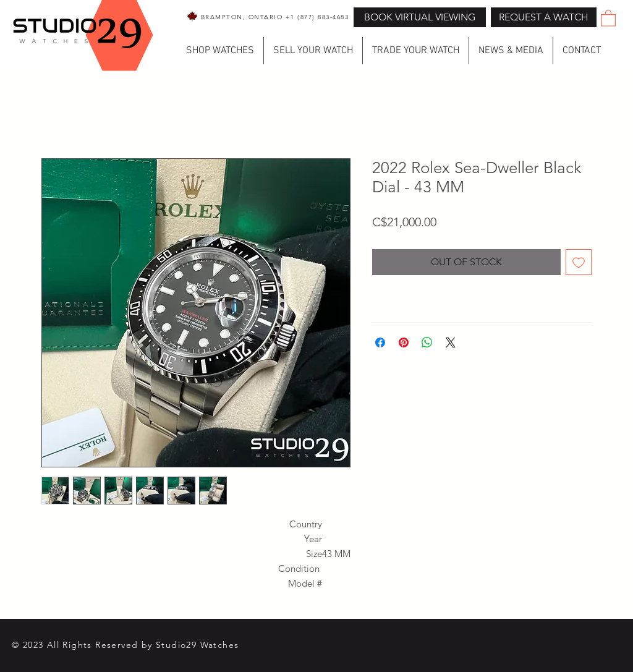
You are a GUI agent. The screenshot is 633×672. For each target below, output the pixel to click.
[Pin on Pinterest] (404, 342)
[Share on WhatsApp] (427, 342)
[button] (544, 17)
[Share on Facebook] (380, 342)
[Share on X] (451, 342)
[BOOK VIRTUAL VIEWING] (420, 17)
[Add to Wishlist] (579, 262)
